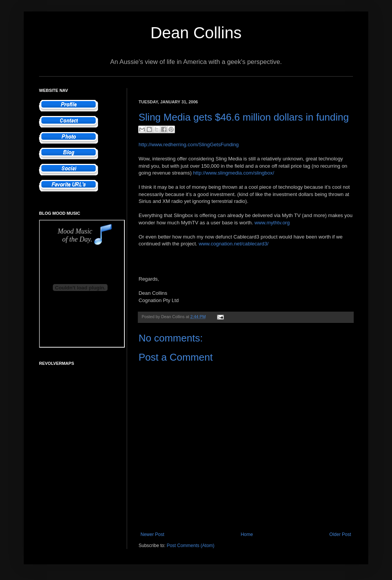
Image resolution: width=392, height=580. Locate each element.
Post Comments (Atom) (190, 546)
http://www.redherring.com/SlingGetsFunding (189, 145)
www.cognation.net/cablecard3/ (234, 244)
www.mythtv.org (272, 223)
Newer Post (152, 534)
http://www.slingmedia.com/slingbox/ (234, 173)
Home (247, 534)
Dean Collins (196, 33)
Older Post (340, 534)
